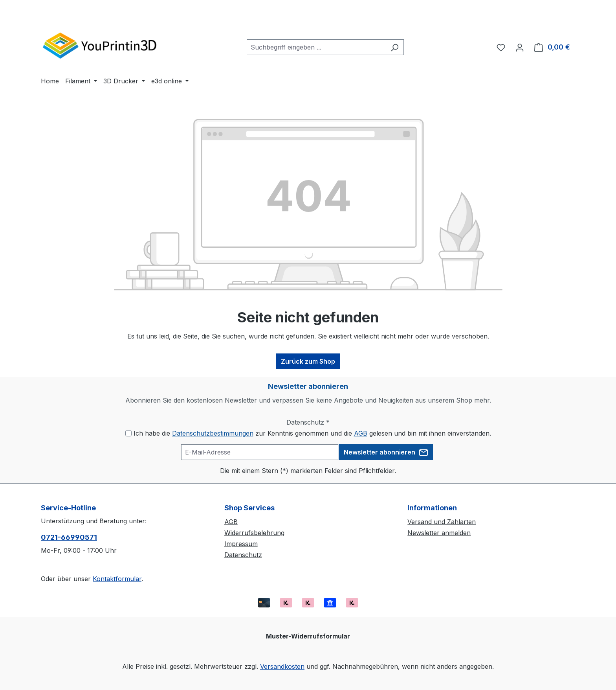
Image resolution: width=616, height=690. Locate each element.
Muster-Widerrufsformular (308, 636)
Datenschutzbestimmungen (213, 433)
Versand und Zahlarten (442, 522)
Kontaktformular (117, 579)
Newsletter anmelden (439, 533)
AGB (361, 433)
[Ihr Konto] (520, 47)
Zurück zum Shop (308, 361)
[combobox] (316, 47)
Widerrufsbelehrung (254, 533)
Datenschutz (243, 555)
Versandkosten (282, 666)
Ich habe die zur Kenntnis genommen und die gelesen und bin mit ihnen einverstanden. (312, 433)
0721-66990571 (69, 537)
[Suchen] (395, 47)
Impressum (241, 544)
